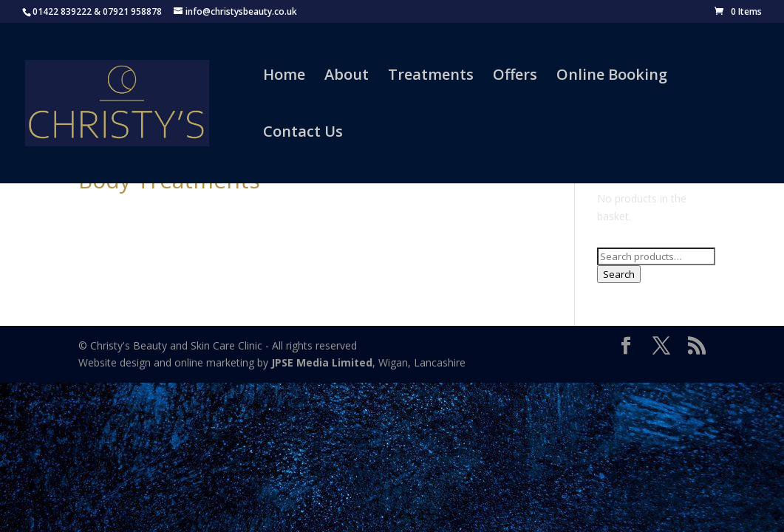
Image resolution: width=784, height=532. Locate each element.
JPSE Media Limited (322, 362)
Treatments (431, 77)
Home (284, 77)
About (347, 77)
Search (619, 274)
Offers (515, 77)
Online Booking (612, 77)
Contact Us (303, 134)
